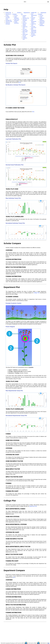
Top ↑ (49, 643)
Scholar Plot (8, 13)
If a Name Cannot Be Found (8, 18)
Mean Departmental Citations (34, 22)
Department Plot (33, 506)
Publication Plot (9, 20)
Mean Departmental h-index (34, 15)
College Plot (34, 13)
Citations (24, 26)
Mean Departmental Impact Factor (34, 30)
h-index (24, 22)
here (20, 82)
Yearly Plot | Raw (9, 22)
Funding (24, 37)
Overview (16, 16)
